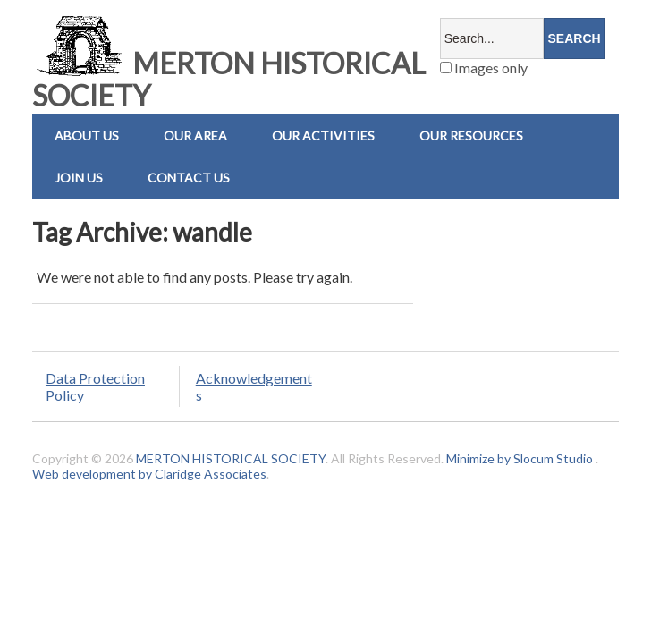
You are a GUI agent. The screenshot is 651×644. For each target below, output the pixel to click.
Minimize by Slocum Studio (520, 458)
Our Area (195, 136)
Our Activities (323, 136)
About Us (87, 136)
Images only (484, 68)
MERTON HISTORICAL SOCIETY (229, 79)
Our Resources (471, 136)
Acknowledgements (254, 386)
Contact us (189, 178)
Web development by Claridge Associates (149, 474)
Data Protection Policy (95, 386)
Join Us (79, 178)
